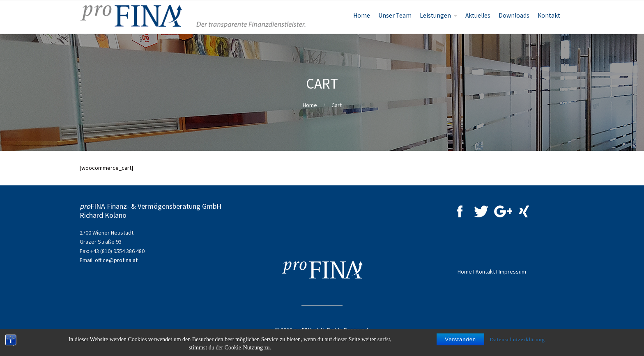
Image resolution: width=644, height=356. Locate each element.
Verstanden (460, 339)
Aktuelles (478, 15)
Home (362, 15)
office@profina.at (116, 260)
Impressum (512, 272)
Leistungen (435, 15)
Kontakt (549, 15)
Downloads (514, 15)
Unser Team (395, 15)
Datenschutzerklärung (517, 339)
